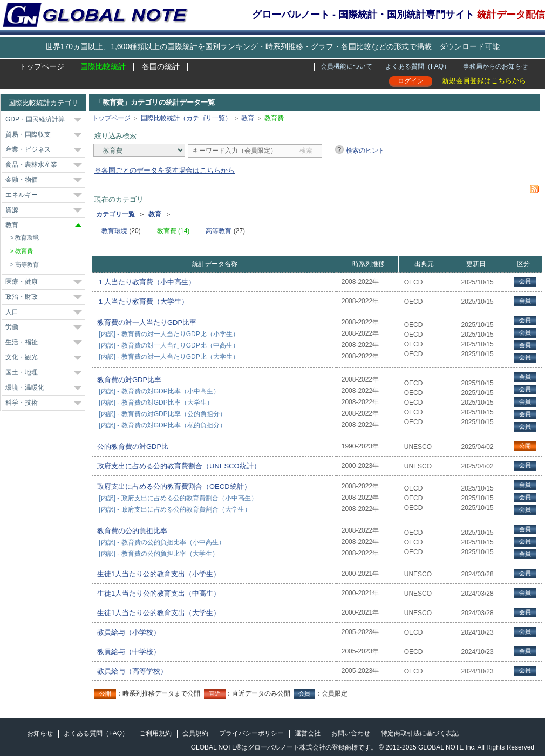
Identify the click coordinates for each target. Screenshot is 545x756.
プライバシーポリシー (251, 733)
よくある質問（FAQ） (418, 66)
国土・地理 (22, 372)
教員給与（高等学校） (132, 671)
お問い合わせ (351, 733)
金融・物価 (22, 180)
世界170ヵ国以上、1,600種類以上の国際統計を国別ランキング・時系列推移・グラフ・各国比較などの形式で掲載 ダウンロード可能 (272, 46)
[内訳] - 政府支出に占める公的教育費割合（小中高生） (178, 498)
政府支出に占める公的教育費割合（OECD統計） (174, 486)
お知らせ (40, 733)
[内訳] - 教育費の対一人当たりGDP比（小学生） (169, 334)
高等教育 (27, 264)
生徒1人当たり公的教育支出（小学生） (159, 574)
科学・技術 (22, 403)
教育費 (24, 251)
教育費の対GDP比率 (129, 380)
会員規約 (195, 733)
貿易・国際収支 (28, 134)
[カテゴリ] (139, 150)
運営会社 (308, 733)
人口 (12, 312)
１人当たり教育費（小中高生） (146, 282)
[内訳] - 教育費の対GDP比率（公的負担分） (162, 414)
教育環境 (27, 237)
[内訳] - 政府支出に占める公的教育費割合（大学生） (175, 509)
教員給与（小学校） (129, 632)
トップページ (42, 66)
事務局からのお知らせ (495, 66)
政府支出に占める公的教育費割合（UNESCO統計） (179, 466)
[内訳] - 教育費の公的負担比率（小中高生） (162, 542)
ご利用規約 (155, 733)
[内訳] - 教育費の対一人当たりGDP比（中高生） (169, 345)
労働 (12, 327)
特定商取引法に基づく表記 (420, 733)
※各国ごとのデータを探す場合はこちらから (165, 170)
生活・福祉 (22, 342)
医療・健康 (22, 282)
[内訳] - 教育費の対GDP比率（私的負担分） (162, 425)
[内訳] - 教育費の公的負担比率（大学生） (158, 554)
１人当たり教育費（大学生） (143, 301)
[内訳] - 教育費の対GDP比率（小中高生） (159, 391)
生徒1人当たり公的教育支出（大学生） (159, 613)
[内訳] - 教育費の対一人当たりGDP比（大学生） (169, 357)
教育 (12, 225)
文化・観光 (22, 357)
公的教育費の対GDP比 (133, 447)
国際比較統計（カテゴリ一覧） (186, 118)
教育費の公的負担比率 (132, 531)
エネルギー (22, 195)
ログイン (411, 81)
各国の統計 (161, 66)
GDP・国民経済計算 (35, 119)
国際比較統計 (103, 66)
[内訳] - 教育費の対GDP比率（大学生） (156, 403)
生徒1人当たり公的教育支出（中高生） (159, 593)
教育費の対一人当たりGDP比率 (147, 322)
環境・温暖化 (25, 387)
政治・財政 (22, 297)
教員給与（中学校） (129, 652)
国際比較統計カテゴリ (43, 103)
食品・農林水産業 (31, 165)
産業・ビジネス (28, 149)
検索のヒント (365, 151)
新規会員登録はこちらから (484, 81)
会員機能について (346, 66)
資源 (12, 210)
